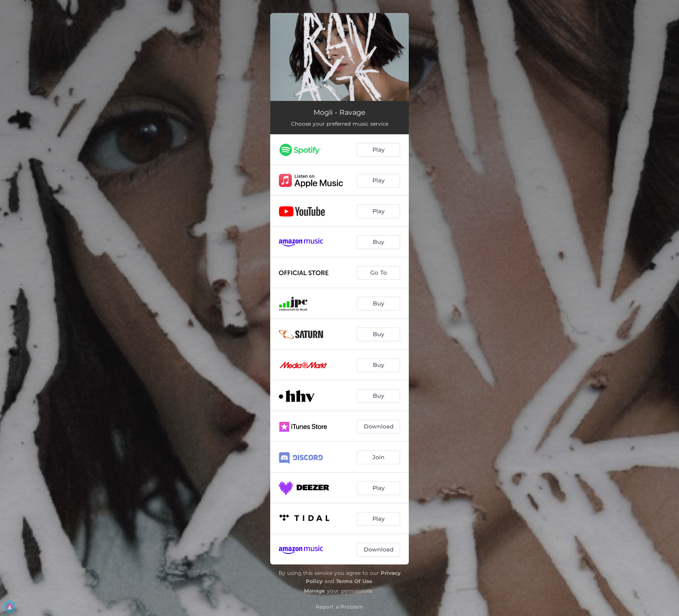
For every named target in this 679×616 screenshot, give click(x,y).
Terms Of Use (354, 581)
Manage (315, 591)
